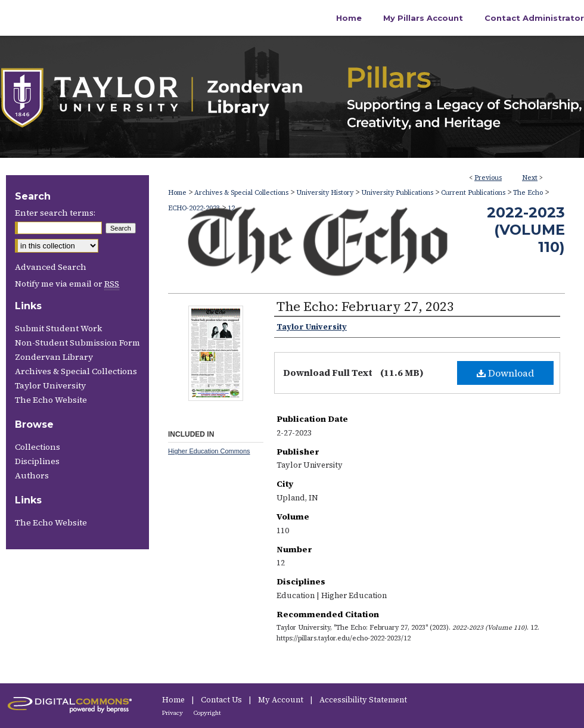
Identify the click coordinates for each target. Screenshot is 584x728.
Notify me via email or (67, 284)
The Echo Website (51, 400)
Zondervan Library (54, 357)
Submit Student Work (58, 328)
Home (177, 193)
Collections (38, 447)
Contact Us (222, 700)
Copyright (207, 713)
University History (325, 193)
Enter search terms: (55, 213)
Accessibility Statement (363, 700)
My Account (282, 700)
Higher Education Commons (209, 451)
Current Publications (473, 193)
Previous (488, 178)
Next (530, 178)
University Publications (397, 193)
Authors (32, 475)
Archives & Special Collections (241, 193)
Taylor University (50, 385)
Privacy (173, 713)
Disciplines (37, 461)
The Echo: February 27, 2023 (365, 306)
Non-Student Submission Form (77, 343)
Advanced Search (51, 267)
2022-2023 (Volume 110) (526, 230)
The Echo (528, 193)
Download (505, 373)
